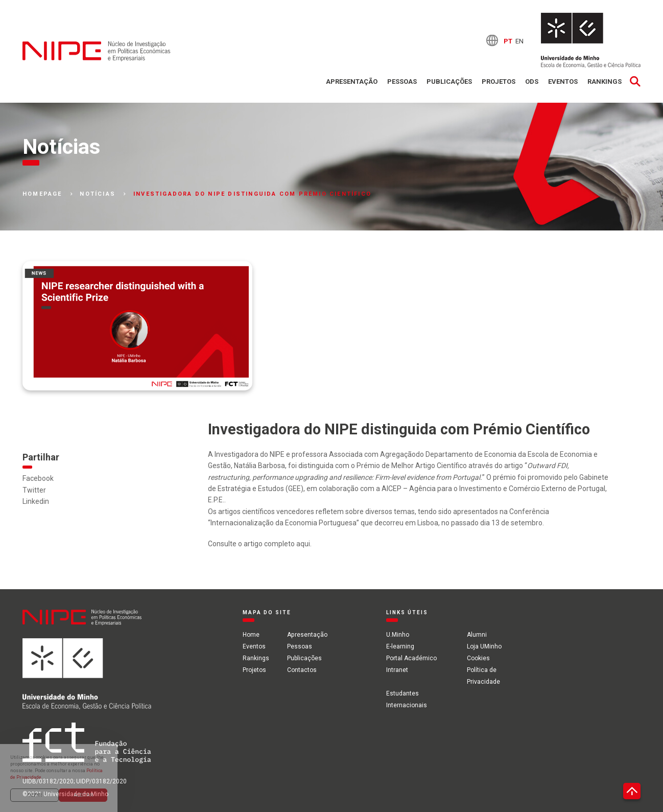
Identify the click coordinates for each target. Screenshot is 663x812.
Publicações (449, 82)
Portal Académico (411, 658)
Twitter (34, 490)
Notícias (98, 194)
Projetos (499, 82)
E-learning (400, 646)
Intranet (397, 669)
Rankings (605, 82)
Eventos (563, 82)
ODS (532, 82)
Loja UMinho (484, 646)
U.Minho (397, 635)
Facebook (38, 478)
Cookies (478, 658)
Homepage (42, 194)
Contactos (302, 669)
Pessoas (402, 82)
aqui (303, 544)
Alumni (476, 635)
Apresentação (352, 82)
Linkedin (36, 501)
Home (251, 635)
